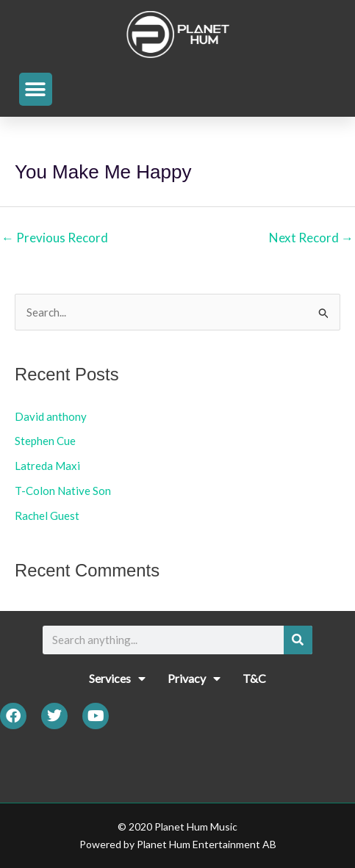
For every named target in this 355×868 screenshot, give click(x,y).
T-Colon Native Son (63, 491)
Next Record (311, 238)
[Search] (298, 640)
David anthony (51, 416)
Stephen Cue (45, 441)
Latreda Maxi (47, 466)
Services (117, 679)
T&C (254, 678)
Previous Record (55, 238)
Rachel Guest (47, 516)
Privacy (194, 679)
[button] (36, 89)
